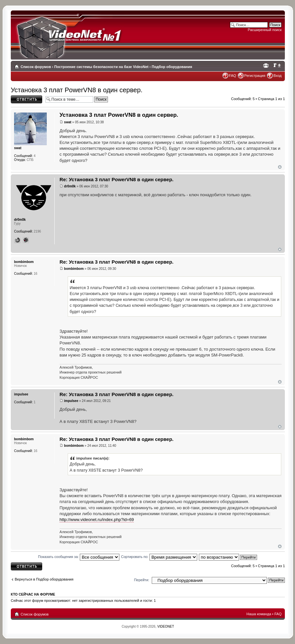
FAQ (233, 76)
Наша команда (259, 614)
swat (68, 122)
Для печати (267, 65)
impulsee (71, 401)
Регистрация (255, 76)
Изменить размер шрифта (277, 65)
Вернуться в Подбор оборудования (44, 579)
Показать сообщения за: (79, 557)
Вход (278, 76)
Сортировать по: (159, 557)
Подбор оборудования (172, 67)
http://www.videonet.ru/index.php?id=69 (97, 520)
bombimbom (74, 269)
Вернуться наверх (280, 167)
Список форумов (36, 67)
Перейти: (142, 580)
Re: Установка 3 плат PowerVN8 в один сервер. (116, 179)
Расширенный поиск (265, 30)
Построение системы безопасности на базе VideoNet (101, 67)
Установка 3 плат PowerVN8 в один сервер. (77, 90)
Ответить (26, 99)
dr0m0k (70, 186)
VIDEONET (166, 627)
